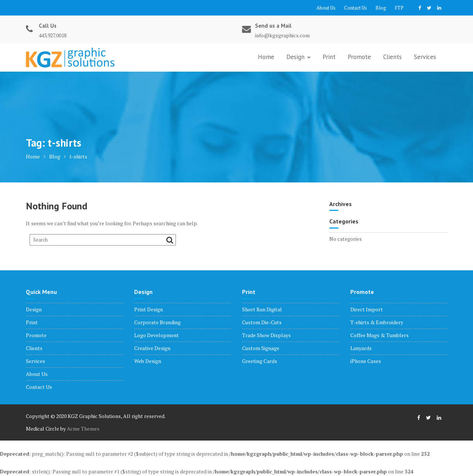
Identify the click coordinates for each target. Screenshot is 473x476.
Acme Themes (83, 429)
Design (295, 57)
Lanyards (361, 348)
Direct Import (367, 309)
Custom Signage (261, 348)
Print (329, 57)
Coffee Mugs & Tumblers (380, 335)
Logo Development (156, 335)
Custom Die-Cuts (262, 322)
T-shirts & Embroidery (377, 322)
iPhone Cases (366, 361)
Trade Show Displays (266, 335)
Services (425, 57)
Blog (381, 8)
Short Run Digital (262, 309)
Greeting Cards (260, 361)
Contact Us (355, 8)
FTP (399, 8)
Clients (392, 57)
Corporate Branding (157, 322)
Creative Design (152, 348)
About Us (326, 8)
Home (266, 57)
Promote (359, 57)
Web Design (148, 361)
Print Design (149, 309)
